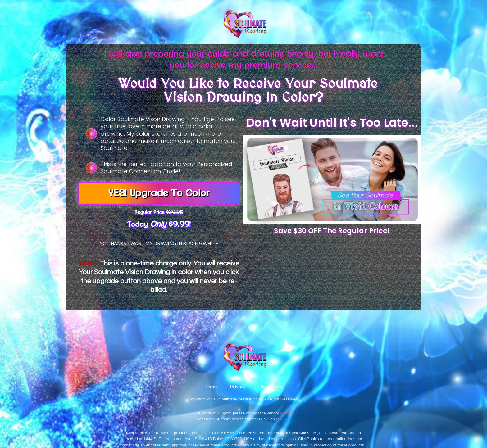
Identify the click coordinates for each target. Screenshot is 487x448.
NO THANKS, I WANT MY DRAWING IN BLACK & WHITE (159, 243)
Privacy (238, 387)
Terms (211, 387)
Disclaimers (270, 387)
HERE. (287, 413)
